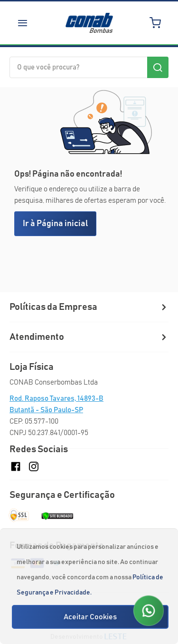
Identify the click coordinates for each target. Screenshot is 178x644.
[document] (90, 586)
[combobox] (89, 67)
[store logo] (89, 23)
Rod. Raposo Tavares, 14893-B (56, 399)
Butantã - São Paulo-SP (46, 410)
